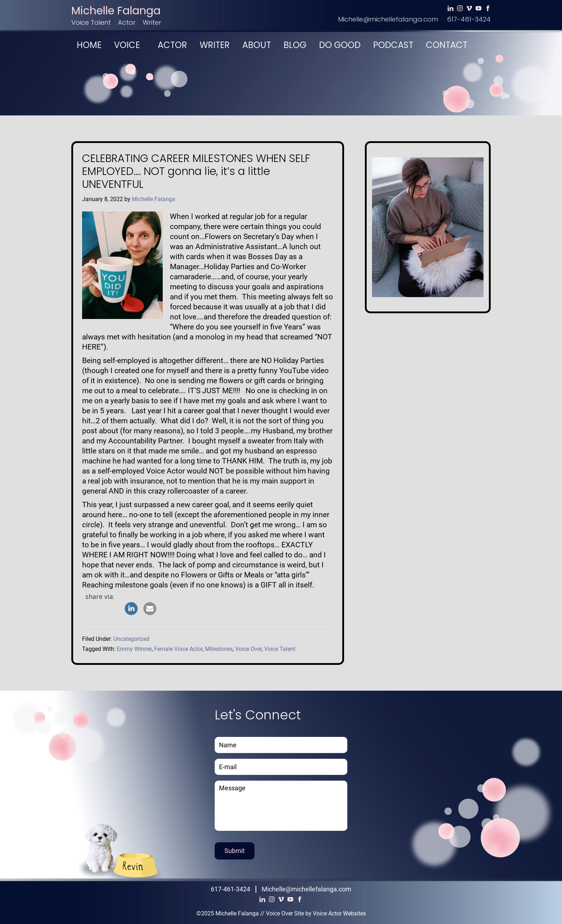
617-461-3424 (469, 19)
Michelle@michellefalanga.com (388, 19)
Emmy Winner (134, 649)
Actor (127, 22)
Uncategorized (131, 639)
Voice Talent (91, 22)
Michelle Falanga (116, 11)
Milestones (219, 649)
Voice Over (248, 649)
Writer (152, 22)
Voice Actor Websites (339, 913)
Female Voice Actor (178, 649)
